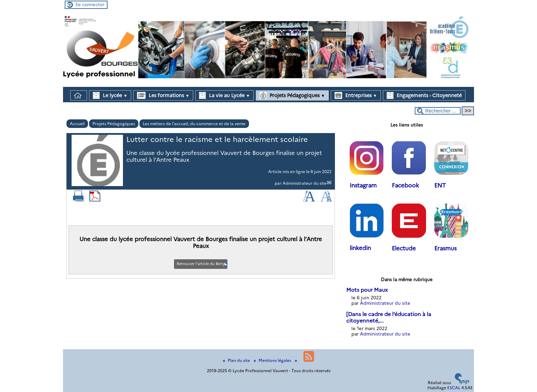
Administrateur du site (304, 183)
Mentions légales (273, 360)
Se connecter (90, 4)
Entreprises (356, 95)
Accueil (77, 124)
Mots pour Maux (367, 290)
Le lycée (110, 95)
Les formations (163, 95)
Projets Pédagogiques (292, 95)
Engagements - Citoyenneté (424, 95)
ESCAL (454, 388)
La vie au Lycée (224, 95)
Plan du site (237, 360)
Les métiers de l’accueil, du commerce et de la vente (194, 124)
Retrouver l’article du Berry (201, 264)
